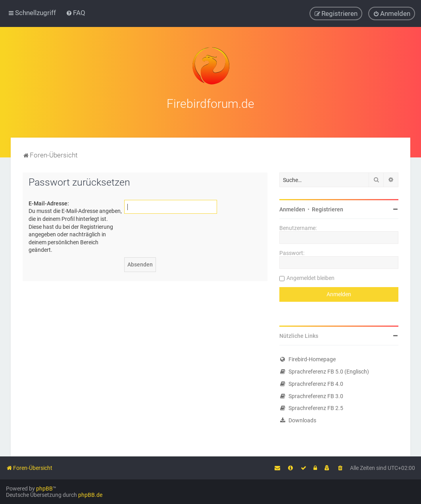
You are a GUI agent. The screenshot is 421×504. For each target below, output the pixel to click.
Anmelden (292, 209)
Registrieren (328, 209)
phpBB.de (90, 495)
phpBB (44, 489)
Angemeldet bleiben (310, 277)
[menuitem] (76, 13)
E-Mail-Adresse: (49, 202)
